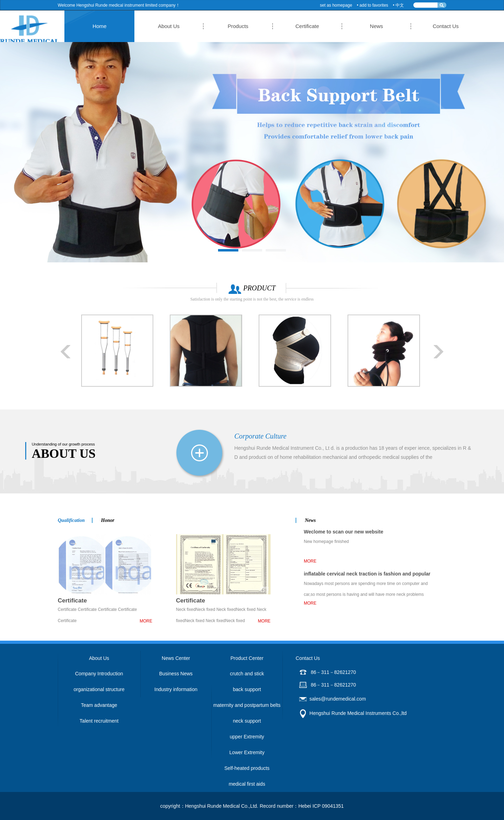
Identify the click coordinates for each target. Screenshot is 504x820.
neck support (247, 721)
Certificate (294, 26)
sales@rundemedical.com (338, 699)
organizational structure (99, 689)
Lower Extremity (247, 752)
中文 (400, 5)
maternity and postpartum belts (247, 705)
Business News (176, 674)
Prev (66, 352)
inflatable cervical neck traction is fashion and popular (367, 574)
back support (247, 689)
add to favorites (374, 5)
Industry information (176, 689)
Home (134, 26)
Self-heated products (247, 768)
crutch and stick (247, 674)
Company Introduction (99, 674)
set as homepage (336, 5)
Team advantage (99, 705)
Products (241, 26)
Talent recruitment (99, 721)
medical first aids (247, 784)
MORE (146, 621)
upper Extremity (247, 737)
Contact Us (400, 26)
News (347, 26)
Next (438, 352)
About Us (188, 26)
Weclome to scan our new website (344, 532)
